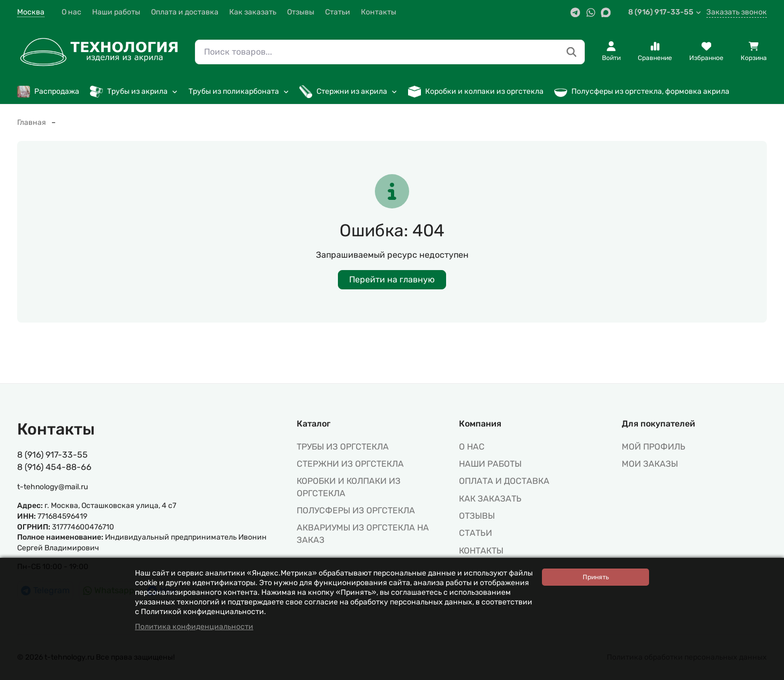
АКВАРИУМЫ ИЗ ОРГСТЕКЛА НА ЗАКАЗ (363, 533)
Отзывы (301, 12)
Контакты (379, 12)
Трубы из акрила (134, 92)
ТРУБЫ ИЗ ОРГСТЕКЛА (343, 447)
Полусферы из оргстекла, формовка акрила (642, 92)
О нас (71, 12)
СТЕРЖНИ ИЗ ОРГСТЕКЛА (350, 464)
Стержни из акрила (348, 92)
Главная (32, 122)
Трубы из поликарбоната (239, 91)
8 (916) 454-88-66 (54, 467)
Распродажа (48, 92)
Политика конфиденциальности (194, 627)
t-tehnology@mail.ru (52, 487)
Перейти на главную (392, 279)
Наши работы (116, 12)
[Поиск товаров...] (572, 52)
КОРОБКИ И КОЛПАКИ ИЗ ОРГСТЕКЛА (349, 487)
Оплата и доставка (185, 12)
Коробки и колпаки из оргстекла (476, 92)
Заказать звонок (737, 12)
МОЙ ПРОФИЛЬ (654, 447)
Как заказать (253, 12)
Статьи (338, 12)
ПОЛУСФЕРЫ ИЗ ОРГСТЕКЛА (356, 510)
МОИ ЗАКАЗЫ (650, 464)
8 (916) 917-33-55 (665, 12)
